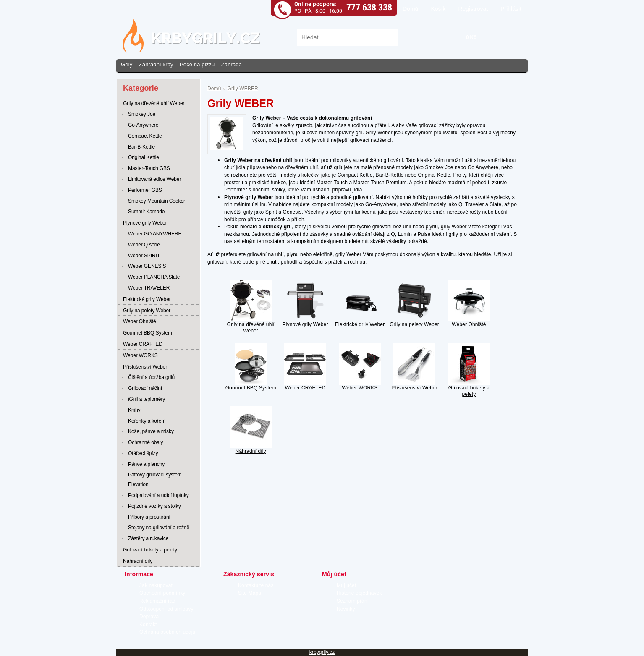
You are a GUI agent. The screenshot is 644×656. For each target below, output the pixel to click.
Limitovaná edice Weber (154, 179)
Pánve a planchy (146, 464)
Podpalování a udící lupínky (158, 495)
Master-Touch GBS (149, 168)
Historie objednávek (359, 593)
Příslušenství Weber (145, 367)
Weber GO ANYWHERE (155, 234)
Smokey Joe (142, 114)
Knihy (134, 410)
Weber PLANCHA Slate (154, 277)
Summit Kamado (146, 212)
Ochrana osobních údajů (167, 632)
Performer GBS (145, 190)
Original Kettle (144, 157)
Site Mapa (250, 593)
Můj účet (346, 585)
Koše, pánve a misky (151, 431)
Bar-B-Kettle (141, 147)
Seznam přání (353, 601)
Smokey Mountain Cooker (157, 201)
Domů (410, 9)
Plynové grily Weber (145, 223)
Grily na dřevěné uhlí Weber (154, 103)
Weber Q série (144, 245)
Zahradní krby (156, 64)
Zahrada (232, 64)
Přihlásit (511, 9)
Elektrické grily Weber (147, 299)
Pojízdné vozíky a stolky (154, 506)
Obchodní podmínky (162, 593)
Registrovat (473, 9)
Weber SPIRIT (144, 256)
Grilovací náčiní (145, 388)
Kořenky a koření (147, 421)
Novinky (346, 609)
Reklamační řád (157, 601)
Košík (438, 9)
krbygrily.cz (322, 652)
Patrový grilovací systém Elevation (155, 480)
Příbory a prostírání (149, 517)
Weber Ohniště (140, 321)
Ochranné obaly (145, 442)
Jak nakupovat (156, 585)
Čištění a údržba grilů (151, 377)
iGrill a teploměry (147, 399)
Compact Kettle (145, 136)
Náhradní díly (138, 561)
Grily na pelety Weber (147, 311)
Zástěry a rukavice (148, 538)
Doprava (149, 617)
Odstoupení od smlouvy (166, 609)
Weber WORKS (140, 355)
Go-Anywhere (143, 125)
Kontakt (148, 625)
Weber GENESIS (147, 266)
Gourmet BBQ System (148, 333)
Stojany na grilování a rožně (159, 528)
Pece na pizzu (197, 64)
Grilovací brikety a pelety (150, 550)
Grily (127, 64)
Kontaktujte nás (256, 585)
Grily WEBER (243, 89)
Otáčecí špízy (143, 453)
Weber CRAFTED (143, 344)
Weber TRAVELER (149, 288)
